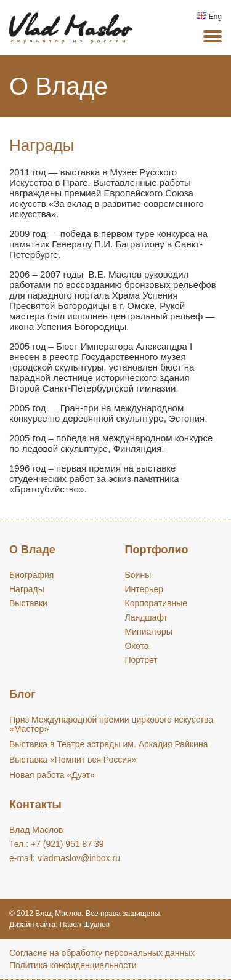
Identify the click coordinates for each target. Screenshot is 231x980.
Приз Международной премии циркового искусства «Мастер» (111, 724)
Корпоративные (156, 603)
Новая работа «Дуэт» (52, 775)
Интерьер (144, 589)
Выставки (28, 603)
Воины (138, 575)
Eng (209, 17)
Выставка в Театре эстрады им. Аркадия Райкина (108, 744)
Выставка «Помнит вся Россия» (73, 760)
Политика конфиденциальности (73, 965)
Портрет (141, 660)
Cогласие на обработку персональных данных (102, 953)
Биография (31, 575)
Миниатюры (149, 632)
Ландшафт (147, 617)
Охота (137, 646)
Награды (27, 589)
